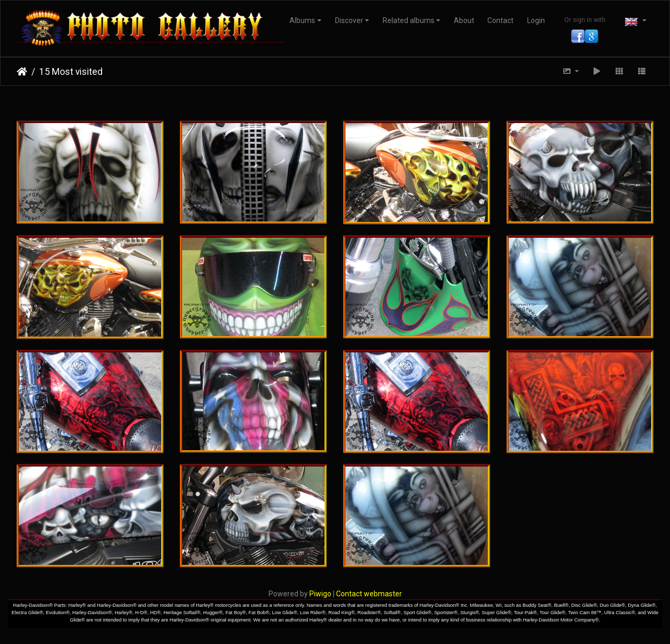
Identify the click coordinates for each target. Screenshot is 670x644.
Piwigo (320, 594)
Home (22, 72)
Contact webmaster (369, 594)
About (464, 20)
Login (536, 20)
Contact (500, 20)
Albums (302, 20)
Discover (349, 20)
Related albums (409, 20)
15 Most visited (71, 72)
